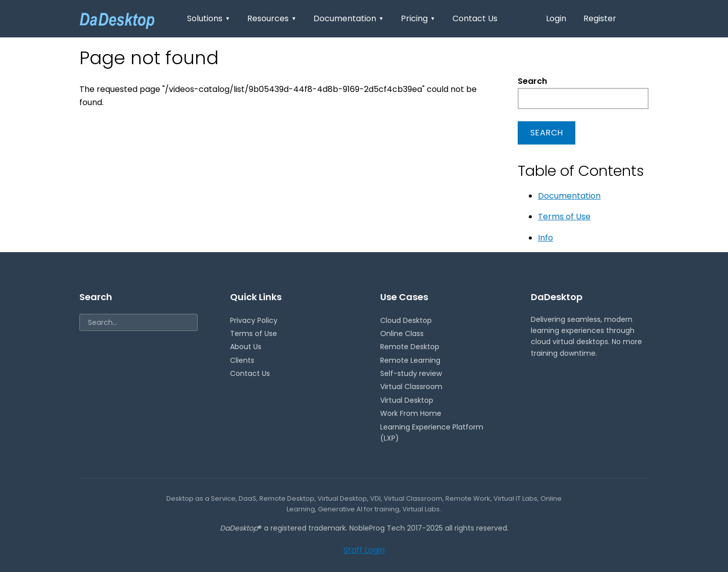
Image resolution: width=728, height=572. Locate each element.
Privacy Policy (254, 320)
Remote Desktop (410, 347)
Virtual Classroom (411, 387)
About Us (246, 347)
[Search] (139, 322)
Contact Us (475, 18)
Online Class (402, 333)
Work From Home (411, 413)
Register (600, 18)
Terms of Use (564, 217)
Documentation (349, 18)
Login (556, 18)
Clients (242, 360)
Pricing (418, 18)
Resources (272, 18)
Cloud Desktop (406, 320)
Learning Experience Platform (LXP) (432, 433)
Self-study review (411, 373)
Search (532, 81)
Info (545, 238)
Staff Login (364, 550)
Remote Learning (410, 360)
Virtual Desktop (407, 400)
